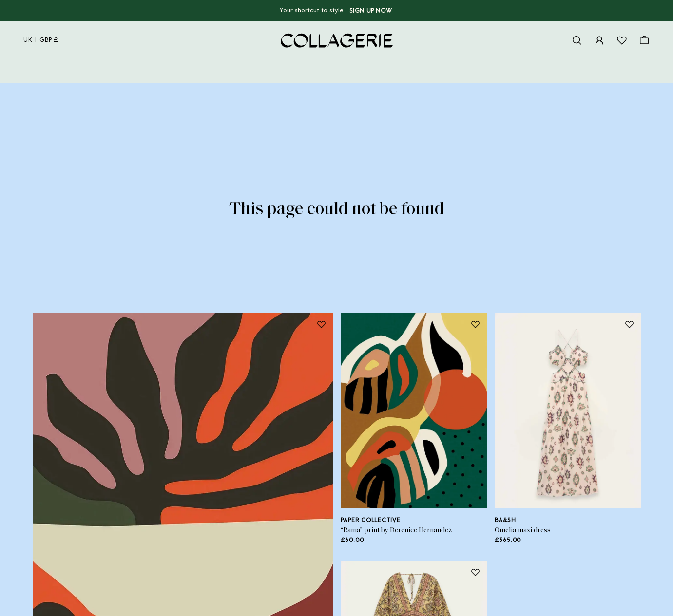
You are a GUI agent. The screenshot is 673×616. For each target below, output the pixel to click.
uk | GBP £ (41, 40)
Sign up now (371, 11)
